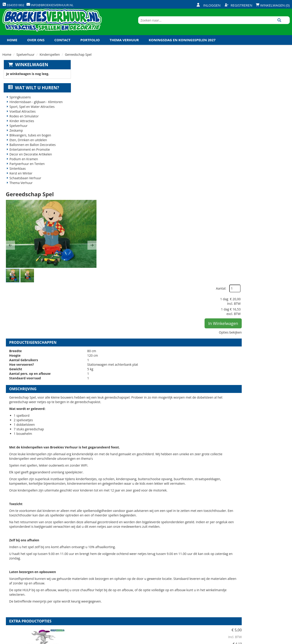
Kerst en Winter (20, 181)
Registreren (239, 5)
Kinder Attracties (21, 129)
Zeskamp (15, 138)
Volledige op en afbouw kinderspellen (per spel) (180, 506)
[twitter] (261, 640)
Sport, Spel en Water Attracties (31, 114)
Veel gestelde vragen (143, 590)
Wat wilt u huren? (33, 95)
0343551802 (21, 603)
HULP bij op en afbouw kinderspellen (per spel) (179, 454)
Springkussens (19, 105)
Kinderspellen (50, 62)
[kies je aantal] (281, 483)
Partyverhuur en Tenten (26, 171)
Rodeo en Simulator (23, 124)
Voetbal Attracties (21, 119)
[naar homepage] (52, 26)
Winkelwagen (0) (273, 5)
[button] (82, 123)
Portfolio (90, 47)
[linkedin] (277, 640)
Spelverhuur (26, 62)
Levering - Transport (143, 575)
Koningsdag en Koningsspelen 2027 (182, 47)
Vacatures (86, 590)
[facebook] (253, 640)
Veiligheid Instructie (95, 582)
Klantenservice (186, 582)
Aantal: (266, 81)
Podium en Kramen (23, 167)
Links (82, 598)
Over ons (36, 47)
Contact (62, 47)
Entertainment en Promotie (29, 157)
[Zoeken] (285, 26)
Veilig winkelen (138, 582)
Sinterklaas (17, 176)
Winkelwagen (30, 72)
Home (12, 47)
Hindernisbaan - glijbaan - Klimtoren (35, 110)
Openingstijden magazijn (194, 575)
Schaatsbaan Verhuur (24, 186)
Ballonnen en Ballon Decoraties (31, 152)
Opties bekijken (275, 125)
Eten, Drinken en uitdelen (27, 148)
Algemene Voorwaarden (193, 598)
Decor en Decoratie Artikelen (30, 162)
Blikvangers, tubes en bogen (29, 143)
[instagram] (285, 640)
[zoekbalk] (251, 26)
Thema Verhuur (124, 47)
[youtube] (269, 640)
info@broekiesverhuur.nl (37, 607)
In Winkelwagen (268, 116)
